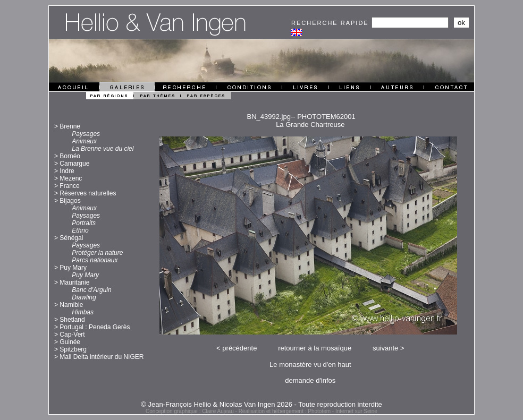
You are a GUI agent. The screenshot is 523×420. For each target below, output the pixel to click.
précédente (239, 348)
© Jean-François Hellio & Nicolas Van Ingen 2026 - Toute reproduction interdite (261, 404)
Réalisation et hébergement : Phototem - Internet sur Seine (308, 411)
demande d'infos (310, 380)
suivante (385, 348)
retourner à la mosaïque (315, 348)
